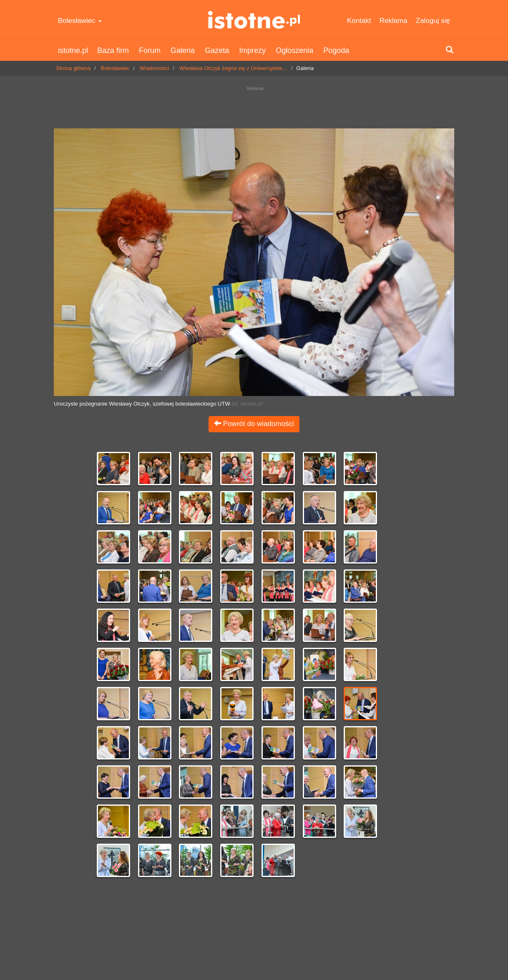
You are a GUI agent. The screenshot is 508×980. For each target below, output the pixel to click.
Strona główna (73, 68)
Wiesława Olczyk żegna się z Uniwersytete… (233, 68)
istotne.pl (254, 20)
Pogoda (336, 50)
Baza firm (113, 50)
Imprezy (252, 50)
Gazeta (217, 50)
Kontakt (359, 21)
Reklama (394, 21)
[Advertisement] (254, 105)
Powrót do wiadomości (254, 424)
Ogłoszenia (294, 50)
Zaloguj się (433, 21)
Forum (150, 50)
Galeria (183, 50)
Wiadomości (155, 68)
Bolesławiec (80, 21)
